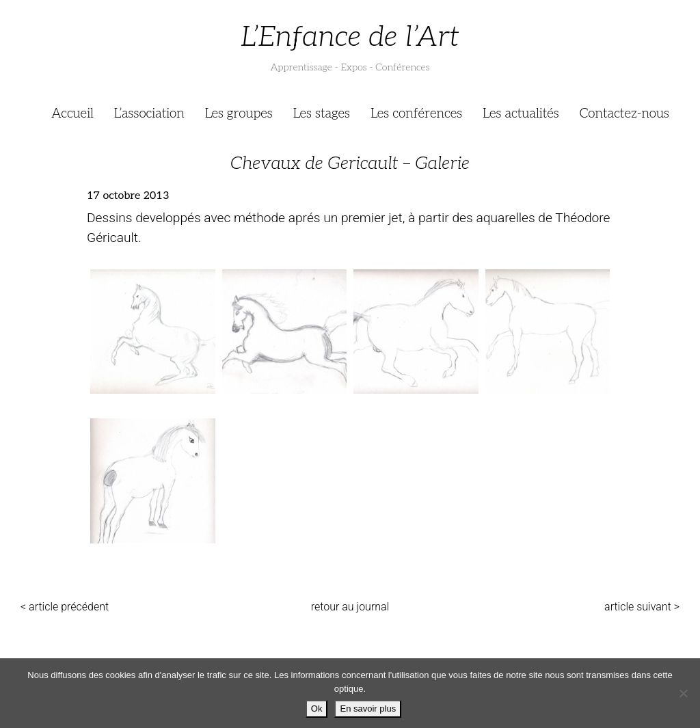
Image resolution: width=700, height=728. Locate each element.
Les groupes (239, 114)
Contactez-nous (624, 114)
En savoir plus (368, 709)
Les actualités (521, 114)
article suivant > (642, 607)
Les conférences (416, 114)
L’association (149, 114)
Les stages (322, 114)
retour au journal (350, 607)
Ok (317, 709)
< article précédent (65, 607)
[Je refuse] (683, 693)
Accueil (72, 114)
